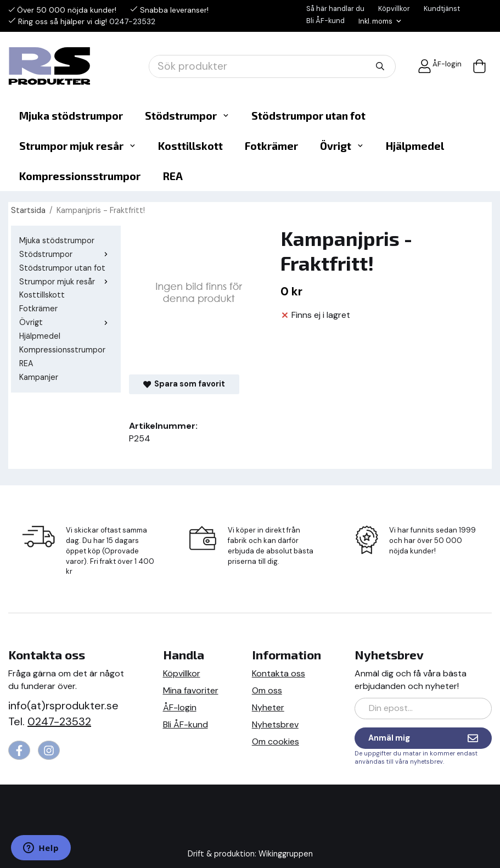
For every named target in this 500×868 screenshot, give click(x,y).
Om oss (267, 690)
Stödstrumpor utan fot (308, 116)
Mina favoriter (191, 690)
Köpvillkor (394, 9)
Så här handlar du (335, 9)
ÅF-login (440, 66)
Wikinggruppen (286, 854)
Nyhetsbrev (275, 724)
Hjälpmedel (415, 146)
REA (173, 176)
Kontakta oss (279, 673)
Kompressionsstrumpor (80, 176)
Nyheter (268, 707)
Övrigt (342, 146)
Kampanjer (39, 377)
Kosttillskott (190, 146)
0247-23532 (132, 21)
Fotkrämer (271, 146)
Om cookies (276, 741)
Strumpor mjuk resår (78, 146)
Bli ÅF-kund (325, 21)
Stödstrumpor (187, 116)
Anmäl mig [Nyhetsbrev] (423, 738)
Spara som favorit (184, 384)
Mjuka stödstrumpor (71, 116)
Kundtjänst (442, 9)
